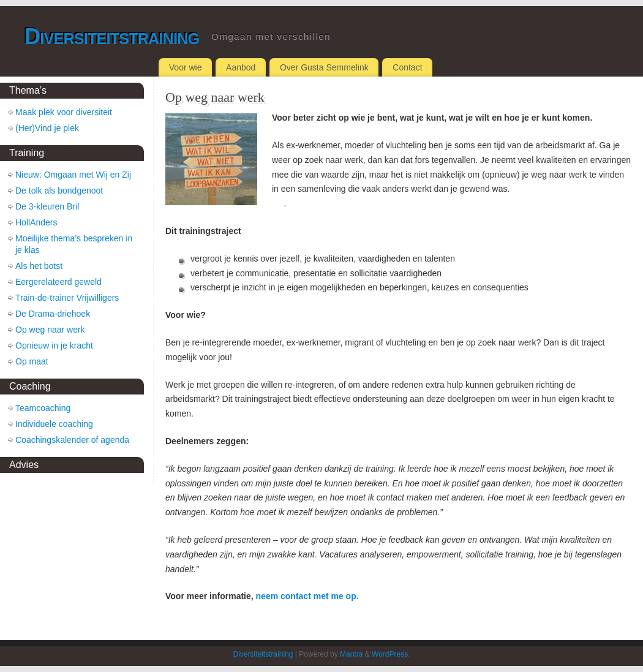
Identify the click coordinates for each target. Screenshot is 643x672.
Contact (407, 67)
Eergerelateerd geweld (58, 282)
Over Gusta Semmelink (324, 67)
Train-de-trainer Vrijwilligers (67, 298)
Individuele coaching (54, 424)
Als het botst (39, 266)
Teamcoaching (43, 408)
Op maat (32, 361)
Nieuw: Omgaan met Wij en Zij (73, 175)
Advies (24, 465)
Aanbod (241, 67)
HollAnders (36, 222)
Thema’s (28, 90)
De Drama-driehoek (53, 314)
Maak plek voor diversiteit (64, 112)
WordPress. (391, 654)
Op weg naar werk (50, 330)
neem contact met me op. (307, 596)
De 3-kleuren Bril (47, 206)
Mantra (351, 654)
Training (27, 153)
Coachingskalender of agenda (72, 440)
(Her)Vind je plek (47, 128)
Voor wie (186, 67)
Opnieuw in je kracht (54, 345)
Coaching (30, 386)
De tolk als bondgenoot (59, 191)
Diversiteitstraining (112, 36)
